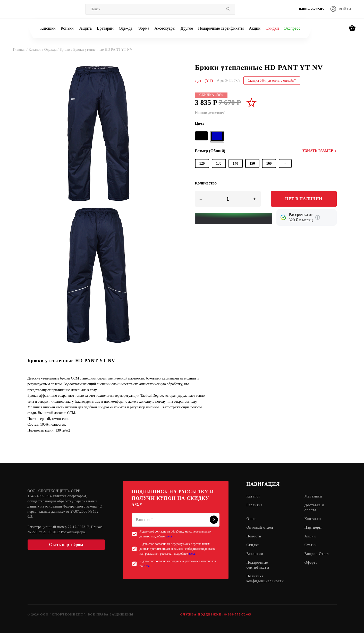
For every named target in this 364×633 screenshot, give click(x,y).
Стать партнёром (66, 545)
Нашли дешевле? (210, 112)
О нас (252, 519)
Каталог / (36, 50)
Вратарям (105, 28)
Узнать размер (320, 151)
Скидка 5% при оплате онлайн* (272, 81)
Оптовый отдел (260, 527)
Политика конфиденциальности (265, 579)
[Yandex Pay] (234, 218)
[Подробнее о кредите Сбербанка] (318, 217)
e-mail (147, 566)
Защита (85, 28)
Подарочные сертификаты (221, 28)
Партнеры (313, 527)
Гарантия (255, 505)
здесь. (169, 536)
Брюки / (66, 50)
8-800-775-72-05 (311, 9)
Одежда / (52, 50)
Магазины (313, 496)
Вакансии (255, 554)
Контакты (313, 519)
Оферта (311, 563)
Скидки (272, 28)
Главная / (21, 50)
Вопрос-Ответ (317, 554)
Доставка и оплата (314, 508)
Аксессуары (165, 28)
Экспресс (292, 28)
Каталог (253, 496)
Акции (255, 28)
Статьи (311, 545)
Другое (187, 28)
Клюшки (48, 28)
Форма (143, 28)
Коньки (67, 28)
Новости (254, 536)
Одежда (126, 28)
